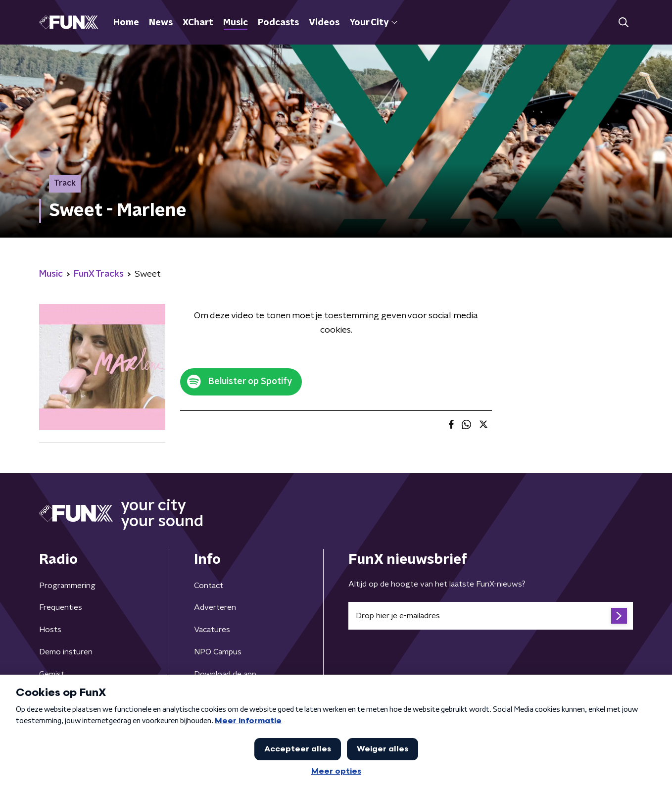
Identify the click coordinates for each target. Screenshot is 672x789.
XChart (198, 23)
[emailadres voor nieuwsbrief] (491, 616)
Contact (209, 586)
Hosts (50, 630)
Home (126, 23)
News (161, 23)
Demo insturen (66, 652)
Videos (324, 23)
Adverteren (215, 607)
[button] (623, 23)
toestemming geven (365, 316)
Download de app (225, 674)
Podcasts (278, 23)
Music (236, 23)
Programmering (67, 586)
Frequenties (61, 607)
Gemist (52, 674)
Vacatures (212, 630)
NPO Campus (218, 652)
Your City (373, 23)
